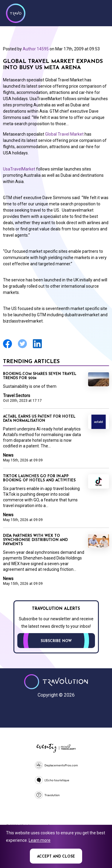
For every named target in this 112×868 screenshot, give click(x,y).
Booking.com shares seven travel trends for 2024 (40, 376)
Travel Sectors (17, 396)
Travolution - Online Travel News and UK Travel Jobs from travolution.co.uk (56, 682)
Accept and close (56, 857)
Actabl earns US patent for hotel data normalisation (39, 419)
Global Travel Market (64, 134)
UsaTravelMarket (19, 169)
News (8, 455)
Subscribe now (56, 641)
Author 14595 (36, 49)
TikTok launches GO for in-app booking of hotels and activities (39, 478)
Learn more (40, 840)
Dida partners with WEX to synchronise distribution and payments (35, 540)
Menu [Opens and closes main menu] (100, 13)
